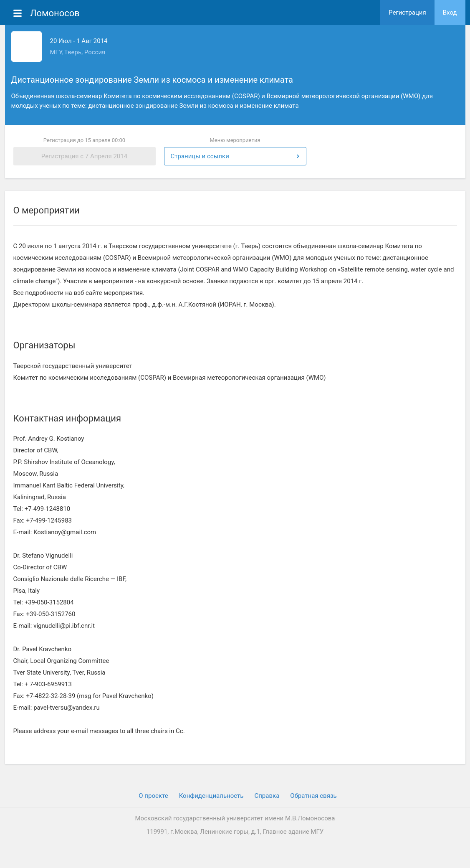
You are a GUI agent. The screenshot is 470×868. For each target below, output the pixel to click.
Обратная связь (313, 796)
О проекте (153, 796)
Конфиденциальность (211, 796)
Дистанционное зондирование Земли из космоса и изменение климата (152, 80)
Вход (450, 13)
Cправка (267, 796)
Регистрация (407, 13)
